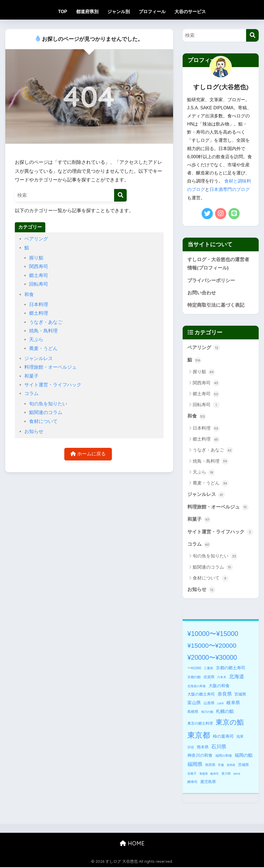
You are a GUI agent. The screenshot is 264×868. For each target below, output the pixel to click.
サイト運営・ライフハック (53, 385)
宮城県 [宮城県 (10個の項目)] (240, 695)
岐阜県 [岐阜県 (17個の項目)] (233, 703)
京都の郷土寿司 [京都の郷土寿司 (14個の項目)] (231, 669)
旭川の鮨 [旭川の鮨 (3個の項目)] (207, 713)
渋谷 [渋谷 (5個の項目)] (191, 748)
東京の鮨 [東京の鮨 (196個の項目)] (230, 723)
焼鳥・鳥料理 (43, 331)
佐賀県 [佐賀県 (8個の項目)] (209, 678)
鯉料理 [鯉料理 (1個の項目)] (237, 775)
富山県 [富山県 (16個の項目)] (194, 703)
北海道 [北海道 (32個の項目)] (237, 677)
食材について (43, 421)
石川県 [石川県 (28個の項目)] (219, 748)
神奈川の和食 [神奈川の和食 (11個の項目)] (200, 756)
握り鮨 (36, 258)
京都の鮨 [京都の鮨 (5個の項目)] (194, 678)
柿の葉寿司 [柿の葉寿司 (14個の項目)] (223, 737)
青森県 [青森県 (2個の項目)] (204, 774)
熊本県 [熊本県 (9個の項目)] (203, 748)
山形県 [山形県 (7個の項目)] (209, 704)
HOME (132, 844)
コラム (31, 393)
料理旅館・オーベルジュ (50, 367)
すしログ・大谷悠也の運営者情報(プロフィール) (218, 263)
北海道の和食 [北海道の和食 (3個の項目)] (197, 687)
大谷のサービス (190, 12)
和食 (29, 295)
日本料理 (39, 305)
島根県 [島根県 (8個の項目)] (193, 712)
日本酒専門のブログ (230, 189)
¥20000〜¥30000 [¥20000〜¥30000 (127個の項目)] (212, 658)
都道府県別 (87, 12)
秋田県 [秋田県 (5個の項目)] (210, 766)
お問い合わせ (202, 293)
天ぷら (36, 340)
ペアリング (36, 239)
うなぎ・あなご (46, 322)
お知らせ (34, 431)
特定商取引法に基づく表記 (216, 305)
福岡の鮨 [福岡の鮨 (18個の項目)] (244, 756)
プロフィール (152, 12)
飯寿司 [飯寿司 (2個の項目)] (214, 774)
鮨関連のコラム (46, 412)
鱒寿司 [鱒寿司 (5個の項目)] (192, 783)
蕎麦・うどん (43, 348)
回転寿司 (39, 284)
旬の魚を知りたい (48, 404)
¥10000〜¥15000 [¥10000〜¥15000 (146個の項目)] (213, 635)
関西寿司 (39, 267)
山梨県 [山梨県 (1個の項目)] (220, 704)
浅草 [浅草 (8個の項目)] (240, 737)
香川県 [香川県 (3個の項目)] (226, 774)
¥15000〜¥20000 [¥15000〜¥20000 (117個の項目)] (212, 646)
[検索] (120, 195)
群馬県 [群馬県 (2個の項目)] (231, 766)
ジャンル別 (119, 12)
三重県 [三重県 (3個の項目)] (208, 669)
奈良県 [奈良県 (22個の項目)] (225, 695)
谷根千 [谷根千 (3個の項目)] (192, 774)
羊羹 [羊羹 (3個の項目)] (221, 766)
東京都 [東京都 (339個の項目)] (199, 736)
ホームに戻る (88, 454)
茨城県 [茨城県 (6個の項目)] (243, 766)
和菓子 (31, 376)
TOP (63, 12)
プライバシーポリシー (211, 280)
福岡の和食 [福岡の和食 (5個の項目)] (224, 756)
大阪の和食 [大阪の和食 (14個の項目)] (219, 686)
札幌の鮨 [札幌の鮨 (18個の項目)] (225, 712)
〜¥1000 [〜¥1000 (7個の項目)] (194, 669)
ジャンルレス (39, 359)
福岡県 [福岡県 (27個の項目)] (195, 765)
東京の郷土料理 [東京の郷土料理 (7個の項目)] (200, 724)
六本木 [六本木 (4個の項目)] (222, 678)
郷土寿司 (39, 275)
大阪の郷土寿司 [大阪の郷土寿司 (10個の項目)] (201, 695)
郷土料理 (39, 313)
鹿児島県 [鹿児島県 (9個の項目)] (208, 782)
